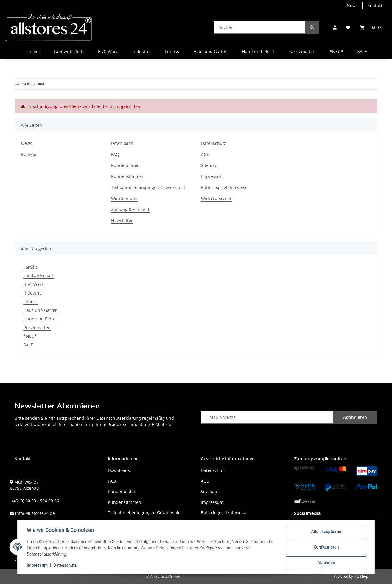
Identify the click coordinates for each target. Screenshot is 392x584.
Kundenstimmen (128, 176)
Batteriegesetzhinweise (224, 187)
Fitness (31, 302)
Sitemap (209, 165)
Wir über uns (124, 198)
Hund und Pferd (40, 319)
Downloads (122, 143)
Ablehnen (326, 563)
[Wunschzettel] (348, 27)
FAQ (115, 154)
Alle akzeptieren (326, 532)
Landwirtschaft (38, 276)
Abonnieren (355, 417)
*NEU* (30, 336)
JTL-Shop (361, 576)
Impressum (212, 176)
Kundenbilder (125, 165)
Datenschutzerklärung (119, 418)
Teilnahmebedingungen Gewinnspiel (148, 187)
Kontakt (375, 6)
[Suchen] (260, 27)
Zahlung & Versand (130, 209)
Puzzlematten (37, 327)
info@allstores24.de (34, 513)
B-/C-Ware (34, 284)
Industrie (33, 293)
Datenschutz (214, 143)
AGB (205, 154)
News (352, 6)
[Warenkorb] (371, 27)
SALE (28, 345)
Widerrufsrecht (216, 198)
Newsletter (122, 220)
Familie (31, 267)
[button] (335, 27)
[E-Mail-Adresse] (267, 417)
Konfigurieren (326, 547)
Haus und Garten (41, 310)
